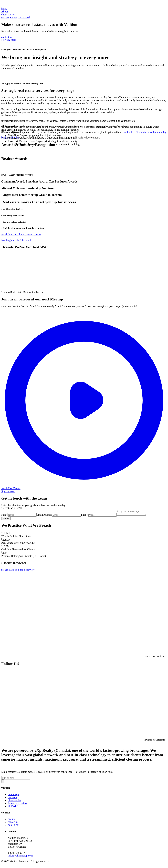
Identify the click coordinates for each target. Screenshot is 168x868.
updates (5, 17)
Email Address (44, 516)
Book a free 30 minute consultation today (145, 132)
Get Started (24, 17)
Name (4, 516)
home (4, 9)
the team (12, 798)
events (11, 820)
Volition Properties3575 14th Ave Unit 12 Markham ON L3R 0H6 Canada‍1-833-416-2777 (20, 848)
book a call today (10, 138)
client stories (15, 801)
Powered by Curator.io (154, 657)
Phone (84, 516)
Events (14, 17)
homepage (13, 795)
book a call (14, 826)
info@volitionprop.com (20, 857)
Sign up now (8, 491)
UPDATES (14, 807)
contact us (7, 37)
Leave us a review (17, 804)
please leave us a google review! (18, 571)
